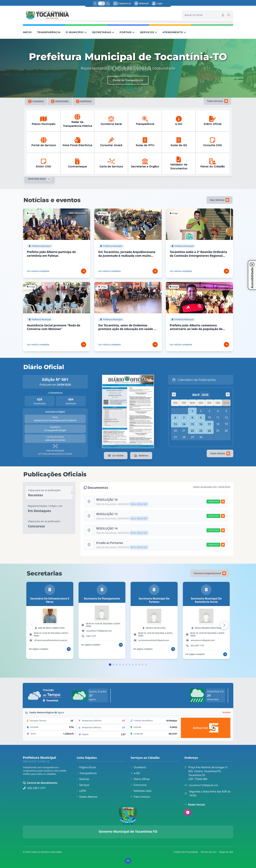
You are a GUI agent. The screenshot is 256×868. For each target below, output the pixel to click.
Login (157, 3)
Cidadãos (36, 101)
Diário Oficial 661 (139, 504)
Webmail (141, 3)
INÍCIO (27, 32)
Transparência (87, 773)
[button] (224, 625)
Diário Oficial (140, 779)
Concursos (139, 785)
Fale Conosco (140, 797)
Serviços (83, 785)
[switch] (102, 3)
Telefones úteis (141, 791)
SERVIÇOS (149, 32)
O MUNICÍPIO (76, 32)
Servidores (60, 101)
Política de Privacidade (186, 852)
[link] (100, 15)
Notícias (83, 779)
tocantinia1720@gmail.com (204, 785)
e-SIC (135, 773)
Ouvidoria (138, 767)
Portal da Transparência (128, 80)
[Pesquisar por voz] (223, 15)
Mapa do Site (226, 852)
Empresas (84, 101)
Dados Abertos (87, 797)
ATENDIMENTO (174, 32)
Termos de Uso (208, 852)
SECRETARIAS (103, 32)
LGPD (81, 791)
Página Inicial (86, 767)
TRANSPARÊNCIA (49, 32)
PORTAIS (127, 32)
